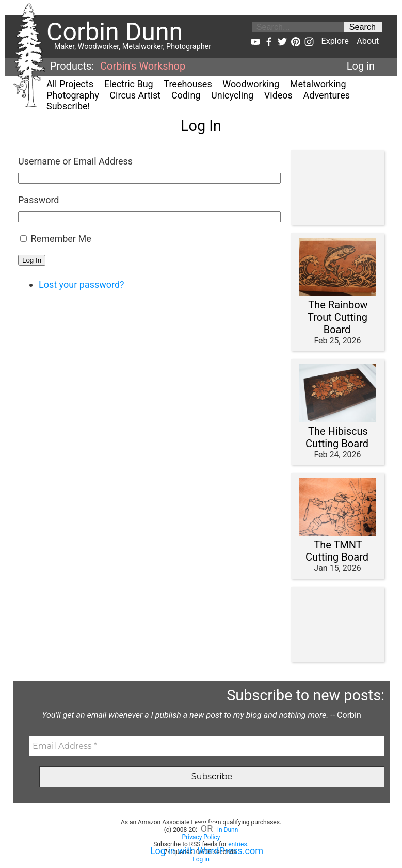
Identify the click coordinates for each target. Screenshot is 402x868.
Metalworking (318, 84)
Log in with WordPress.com (207, 851)
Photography (73, 95)
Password (39, 200)
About (368, 41)
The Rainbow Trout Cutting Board (338, 317)
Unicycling (232, 95)
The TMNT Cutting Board (337, 551)
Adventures (327, 95)
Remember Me (61, 239)
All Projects (70, 84)
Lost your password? (82, 284)
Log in (361, 66)
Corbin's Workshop (143, 66)
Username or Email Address (75, 161)
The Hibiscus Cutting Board (337, 437)
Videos (278, 95)
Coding (186, 95)
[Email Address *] (207, 746)
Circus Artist (135, 95)
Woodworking (251, 84)
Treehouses (188, 84)
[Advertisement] (335, 187)
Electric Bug (129, 84)
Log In (32, 260)
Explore (335, 41)
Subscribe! (68, 106)
